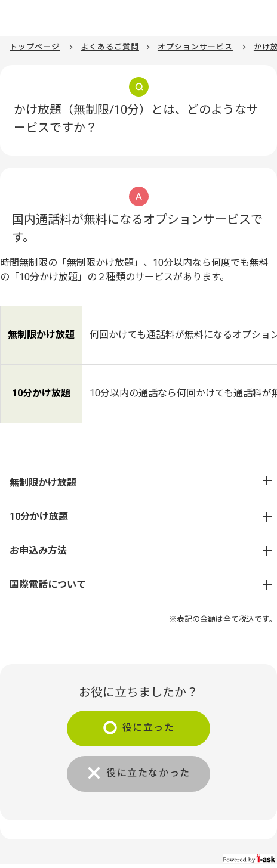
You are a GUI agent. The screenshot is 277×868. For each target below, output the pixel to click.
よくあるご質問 (110, 47)
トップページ (35, 47)
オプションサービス (195, 47)
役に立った (149, 728)
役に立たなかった (148, 773)
